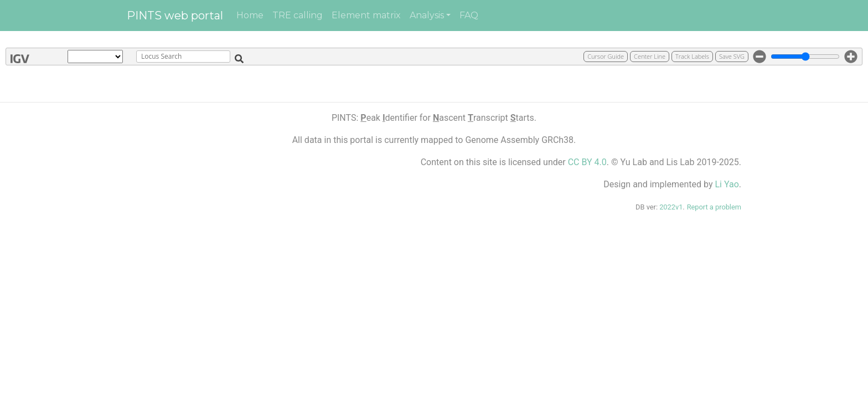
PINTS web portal (175, 16)
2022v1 (671, 207)
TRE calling (298, 15)
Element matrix (366, 15)
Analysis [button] (427, 15)
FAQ (469, 15)
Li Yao (727, 184)
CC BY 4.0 (587, 162)
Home (250, 15)
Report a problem (714, 207)
